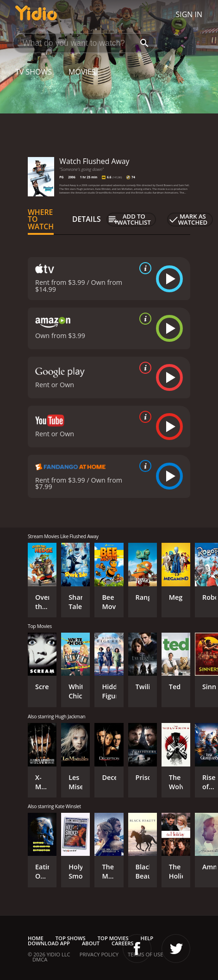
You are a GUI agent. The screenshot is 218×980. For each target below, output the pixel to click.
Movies (82, 72)
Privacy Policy (99, 954)
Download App (49, 943)
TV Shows (34, 72)
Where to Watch (41, 220)
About (91, 943)
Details (87, 219)
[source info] (143, 268)
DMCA (40, 959)
